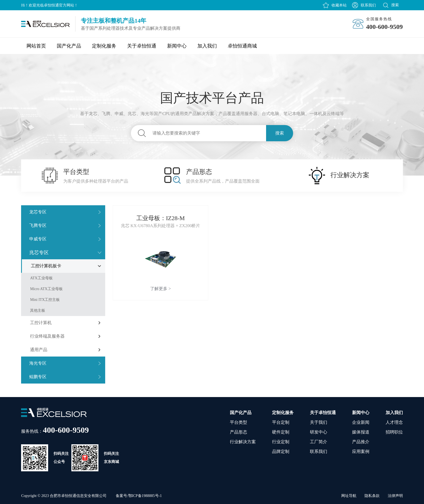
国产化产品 (69, 46)
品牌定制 (281, 451)
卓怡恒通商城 (242, 46)
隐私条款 (372, 496)
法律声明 (395, 496)
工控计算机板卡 (46, 266)
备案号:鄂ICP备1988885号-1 (139, 496)
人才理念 (394, 422)
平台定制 (281, 422)
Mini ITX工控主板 (45, 300)
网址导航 (349, 496)
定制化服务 (104, 46)
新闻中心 (177, 46)
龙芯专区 (38, 212)
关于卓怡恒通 (142, 46)
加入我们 (207, 46)
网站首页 (36, 46)
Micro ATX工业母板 (46, 289)
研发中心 (319, 432)
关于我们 (319, 422)
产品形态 (239, 432)
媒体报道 (361, 432)
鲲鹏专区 (38, 377)
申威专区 (38, 239)
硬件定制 (281, 432)
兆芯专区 (39, 253)
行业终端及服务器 (47, 336)
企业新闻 (361, 422)
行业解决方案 (243, 442)
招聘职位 (394, 432)
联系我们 (368, 5)
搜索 (280, 133)
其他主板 (38, 310)
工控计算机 (41, 323)
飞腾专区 (38, 225)
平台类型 (239, 422)
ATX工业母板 (41, 278)
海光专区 (38, 363)
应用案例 (361, 451)
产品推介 (361, 442)
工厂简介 (319, 442)
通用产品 (39, 350)
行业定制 (281, 442)
